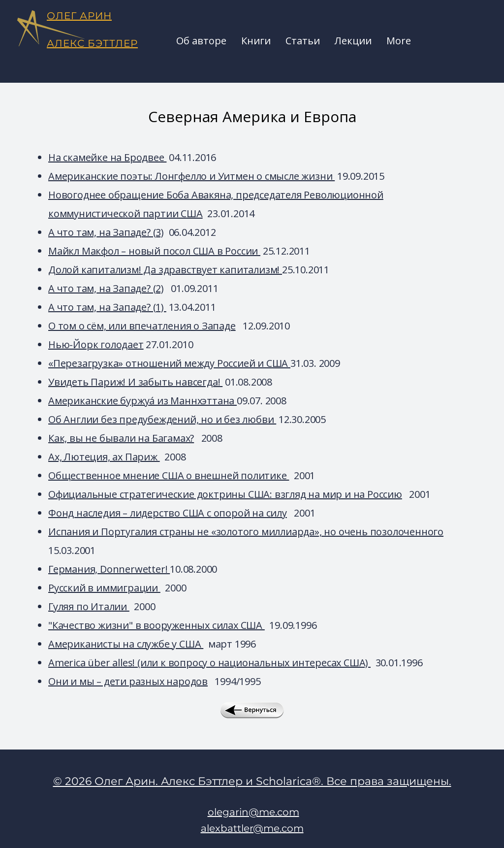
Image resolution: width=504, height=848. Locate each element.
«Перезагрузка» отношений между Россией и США (169, 363)
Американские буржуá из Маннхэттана (142, 401)
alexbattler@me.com (252, 828)
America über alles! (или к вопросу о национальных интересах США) (209, 663)
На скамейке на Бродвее (107, 157)
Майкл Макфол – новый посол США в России (154, 251)
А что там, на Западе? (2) (106, 288)
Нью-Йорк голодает (96, 344)
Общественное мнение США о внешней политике (169, 475)
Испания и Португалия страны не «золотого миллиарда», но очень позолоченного (246, 532)
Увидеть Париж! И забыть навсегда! (135, 382)
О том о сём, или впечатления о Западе (142, 326)
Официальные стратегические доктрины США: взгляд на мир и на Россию (225, 494)
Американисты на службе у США (126, 644)
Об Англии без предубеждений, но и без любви (162, 419)
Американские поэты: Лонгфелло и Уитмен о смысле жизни (191, 176)
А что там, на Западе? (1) (107, 307)
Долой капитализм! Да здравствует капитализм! (165, 270)
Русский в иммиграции (104, 588)
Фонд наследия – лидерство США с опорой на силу (168, 513)
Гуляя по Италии (89, 606)
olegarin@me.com (253, 812)
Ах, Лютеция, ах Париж (104, 457)
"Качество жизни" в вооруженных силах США (157, 625)
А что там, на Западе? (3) (106, 232)
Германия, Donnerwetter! (109, 569)
